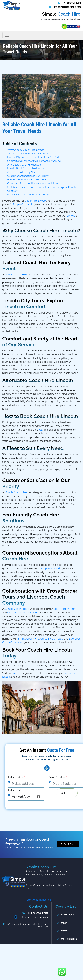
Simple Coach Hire (23, 205)
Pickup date (15, 790)
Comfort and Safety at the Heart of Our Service (34, 161)
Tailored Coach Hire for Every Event (28, 154)
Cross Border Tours (65, 609)
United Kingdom (69, 939)
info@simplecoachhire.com (67, 7)
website (17, 673)
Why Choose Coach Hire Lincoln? (26, 150)
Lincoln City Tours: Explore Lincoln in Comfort (33, 157)
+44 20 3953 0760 (72, 3)
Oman (64, 923)
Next (65, 793)
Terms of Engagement (38, 900)
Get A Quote (70, 844)
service (71, 216)
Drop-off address (58, 777)
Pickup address (16, 777)
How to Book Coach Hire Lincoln (26, 168)
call (40, 430)
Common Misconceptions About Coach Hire (33, 183)
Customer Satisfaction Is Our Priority (28, 176)
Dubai (64, 931)
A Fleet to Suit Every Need (22, 172)
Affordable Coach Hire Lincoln (24, 165)
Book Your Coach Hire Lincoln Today (28, 195)
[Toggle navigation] (7, 35)
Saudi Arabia (68, 915)
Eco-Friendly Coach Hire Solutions (27, 180)
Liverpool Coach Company (23, 613)
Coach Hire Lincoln (36, 201)
